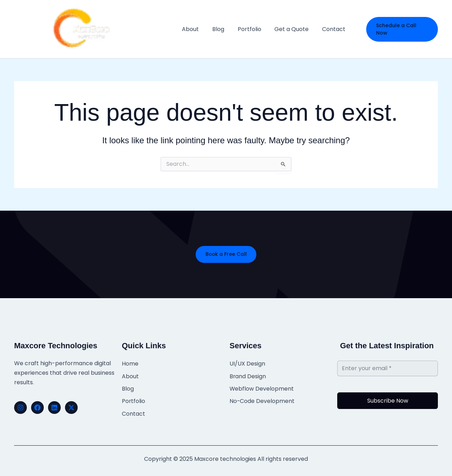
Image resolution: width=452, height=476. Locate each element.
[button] (402, 29)
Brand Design (248, 375)
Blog (128, 387)
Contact (133, 410)
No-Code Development (262, 399)
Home (130, 364)
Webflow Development (262, 387)
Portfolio (134, 399)
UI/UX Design (247, 364)
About (130, 375)
